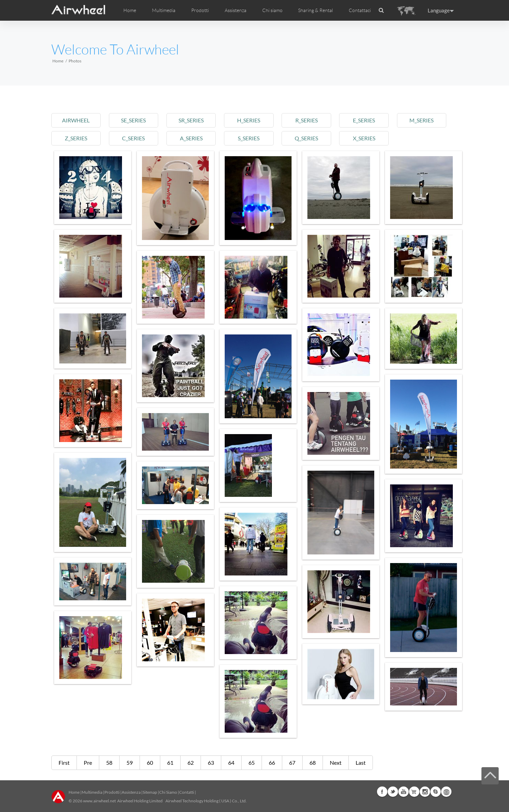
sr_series (191, 120)
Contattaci (360, 10)
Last (361, 763)
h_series (249, 120)
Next (336, 763)
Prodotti (200, 10)
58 (109, 763)
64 (231, 763)
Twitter (393, 792)
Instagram (425, 792)
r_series (307, 120)
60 (150, 763)
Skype (436, 792)
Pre (88, 763)
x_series (364, 138)
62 (191, 763)
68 (313, 763)
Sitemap (150, 792)
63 (211, 763)
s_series (249, 138)
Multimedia (92, 792)
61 (170, 763)
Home (130, 10)
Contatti (187, 792)
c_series (133, 138)
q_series (306, 138)
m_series (421, 120)
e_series (364, 120)
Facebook (382, 792)
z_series (76, 138)
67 (292, 763)
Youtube (404, 792)
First (64, 763)
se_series (133, 120)
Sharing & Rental (315, 10)
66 (272, 763)
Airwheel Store (414, 792)
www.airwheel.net (99, 801)
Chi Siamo (168, 792)
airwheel (76, 120)
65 (252, 763)
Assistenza (236, 10)
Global (446, 792)
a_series (191, 138)
